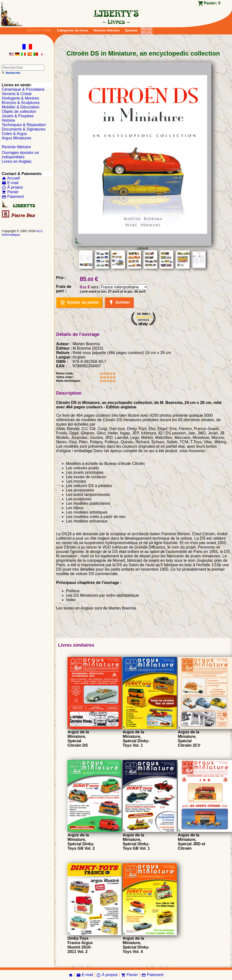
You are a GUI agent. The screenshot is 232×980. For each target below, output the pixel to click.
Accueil (11, 178)
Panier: (212, 3)
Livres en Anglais (17, 161)
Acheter (119, 303)
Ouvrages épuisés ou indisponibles (20, 155)
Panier (10, 192)
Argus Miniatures (17, 138)
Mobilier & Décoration (21, 107)
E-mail (10, 183)
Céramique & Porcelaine (23, 89)
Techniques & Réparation (24, 125)
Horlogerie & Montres (20, 98)
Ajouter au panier (79, 303)
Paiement (13, 197)
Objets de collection (19, 111)
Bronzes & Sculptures (21, 103)
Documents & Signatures (24, 129)
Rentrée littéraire (107, 30)
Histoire (8, 120)
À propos (12, 187)
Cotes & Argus (14, 134)
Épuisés (131, 30)
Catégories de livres (73, 30)
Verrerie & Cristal (17, 94)
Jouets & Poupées (18, 116)
